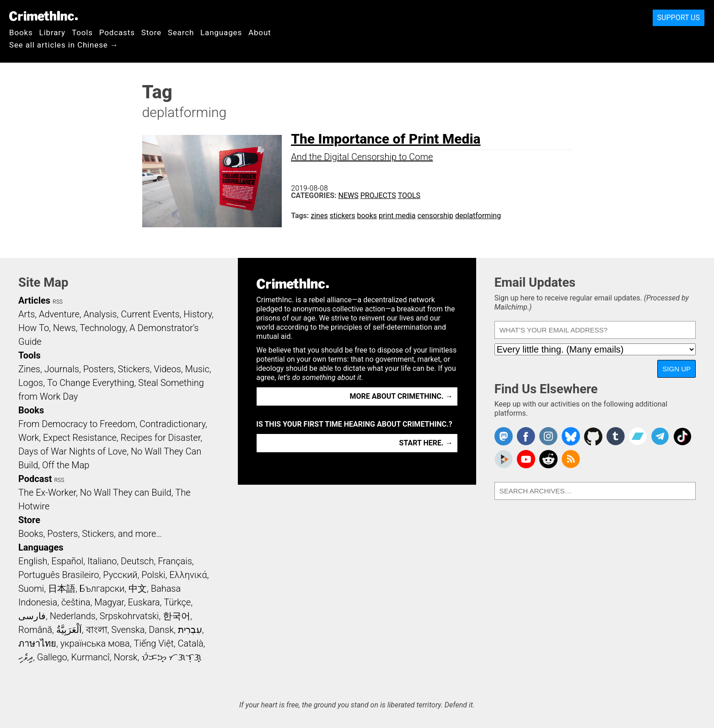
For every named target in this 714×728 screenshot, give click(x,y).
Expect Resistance (80, 438)
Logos (31, 383)
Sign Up (676, 369)
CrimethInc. (43, 16)
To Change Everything (91, 383)
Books (21, 32)
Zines (29, 369)
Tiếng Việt (153, 643)
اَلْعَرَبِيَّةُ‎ (69, 630)
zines (319, 216)
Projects (378, 195)
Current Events (150, 314)
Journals (62, 369)
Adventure (59, 314)
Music (197, 369)
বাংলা (97, 630)
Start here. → (426, 443)
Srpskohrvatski (129, 616)
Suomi (31, 589)
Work (29, 438)
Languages (221, 32)
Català (191, 643)
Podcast (35, 479)
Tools (82, 32)
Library (52, 32)
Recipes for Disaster (161, 438)
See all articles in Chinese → (64, 45)
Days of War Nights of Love (72, 451)
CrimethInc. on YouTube (526, 459)
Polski (153, 575)
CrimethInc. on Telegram (660, 436)
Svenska (128, 630)
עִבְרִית (190, 630)
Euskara (144, 602)
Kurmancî (90, 657)
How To (34, 328)
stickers (343, 216)
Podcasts (117, 32)
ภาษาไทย (37, 643)
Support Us (679, 18)
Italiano (102, 561)
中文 (138, 589)
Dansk (161, 630)
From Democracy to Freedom (77, 424)
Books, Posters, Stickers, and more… (90, 534)
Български (102, 589)
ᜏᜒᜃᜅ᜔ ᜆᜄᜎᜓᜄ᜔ (172, 657)
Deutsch (137, 561)
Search (181, 32)
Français (175, 561)
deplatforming (478, 216)
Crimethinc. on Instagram (548, 436)
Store (151, 32)
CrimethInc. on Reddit (548, 459)
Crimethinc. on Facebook (526, 436)
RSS (58, 302)
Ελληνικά (188, 575)
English (33, 561)
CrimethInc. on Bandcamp (638, 436)
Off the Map (66, 465)
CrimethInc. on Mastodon (504, 436)
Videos (167, 369)
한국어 (177, 616)
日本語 (62, 589)
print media (397, 216)
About (260, 32)
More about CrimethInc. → (401, 396)
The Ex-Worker (47, 492)
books (367, 216)
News (349, 195)
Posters (99, 369)
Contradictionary (172, 424)
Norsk (126, 657)
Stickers (134, 369)
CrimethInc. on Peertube (504, 459)
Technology (102, 328)
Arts (27, 314)
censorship (435, 216)
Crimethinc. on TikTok (682, 436)
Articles (34, 300)
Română (35, 630)
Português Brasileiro (59, 575)
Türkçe (177, 602)
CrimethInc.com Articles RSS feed (571, 459)
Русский (120, 575)
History (198, 314)
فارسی (32, 616)
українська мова (95, 643)
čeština (76, 602)
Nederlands (73, 616)
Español (67, 561)
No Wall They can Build (126, 492)
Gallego (52, 657)
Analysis (100, 314)
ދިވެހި (26, 657)
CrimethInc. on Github (593, 436)
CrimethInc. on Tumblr (616, 436)
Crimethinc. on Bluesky (571, 436)
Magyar (109, 602)
